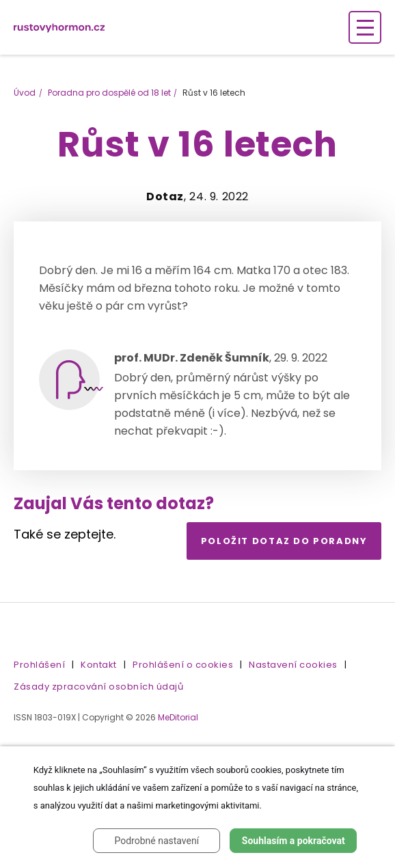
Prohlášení (39, 665)
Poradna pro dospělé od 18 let (109, 93)
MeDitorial (178, 717)
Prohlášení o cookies (183, 665)
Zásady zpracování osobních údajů (98, 687)
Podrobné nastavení (156, 841)
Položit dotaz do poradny (284, 541)
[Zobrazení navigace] (365, 27)
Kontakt (99, 665)
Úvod (25, 93)
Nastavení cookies (293, 665)
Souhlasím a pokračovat (294, 841)
